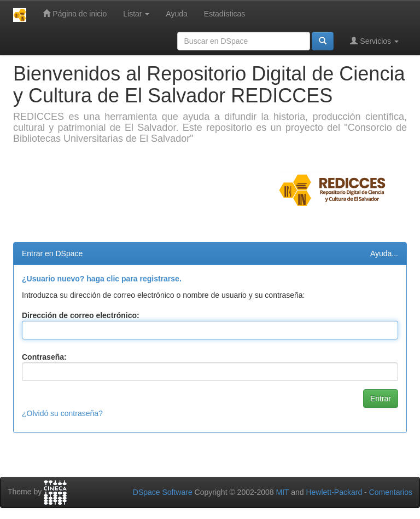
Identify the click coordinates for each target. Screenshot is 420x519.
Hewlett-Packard (334, 492)
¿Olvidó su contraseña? (62, 413)
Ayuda (176, 14)
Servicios (374, 41)
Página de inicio (75, 13)
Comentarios (391, 492)
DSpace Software (163, 492)
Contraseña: (44, 357)
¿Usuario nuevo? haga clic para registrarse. (102, 279)
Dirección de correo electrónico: (81, 315)
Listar (136, 14)
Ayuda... (384, 253)
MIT (282, 492)
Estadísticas (224, 14)
